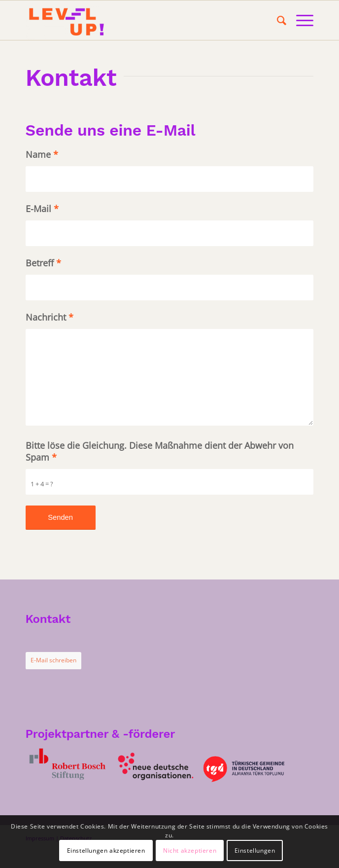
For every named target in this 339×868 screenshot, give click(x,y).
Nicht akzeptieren (190, 850)
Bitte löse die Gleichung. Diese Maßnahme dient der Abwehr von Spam (160, 451)
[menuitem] (277, 20)
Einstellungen (255, 850)
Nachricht (50, 317)
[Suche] (277, 20)
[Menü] (300, 20)
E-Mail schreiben (53, 660)
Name (42, 154)
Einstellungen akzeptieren (106, 850)
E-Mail (42, 209)
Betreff (43, 263)
